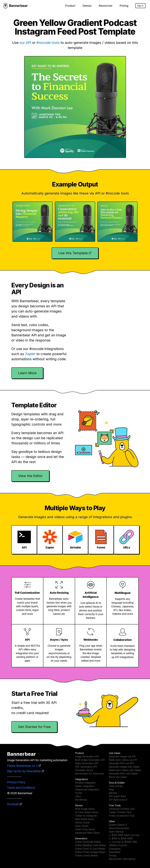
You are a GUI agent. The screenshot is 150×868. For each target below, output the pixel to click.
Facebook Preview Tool (122, 809)
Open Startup (116, 832)
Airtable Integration (85, 783)
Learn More (27, 373)
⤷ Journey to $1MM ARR (123, 842)
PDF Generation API (86, 767)
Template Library (84, 770)
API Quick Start (117, 796)
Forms (78, 793)
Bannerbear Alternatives (122, 859)
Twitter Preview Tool (120, 812)
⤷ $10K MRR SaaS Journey (124, 835)
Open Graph (82, 826)
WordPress (81, 800)
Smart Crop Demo (85, 829)
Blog (111, 789)
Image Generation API (87, 756)
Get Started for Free (34, 727)
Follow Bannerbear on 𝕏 (22, 766)
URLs (78, 796)
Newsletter (115, 852)
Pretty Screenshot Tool (122, 816)
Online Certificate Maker (88, 842)
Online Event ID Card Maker (90, 849)
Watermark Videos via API (123, 760)
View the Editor (30, 476)
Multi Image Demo (85, 809)
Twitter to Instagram (86, 816)
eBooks (113, 793)
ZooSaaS (13, 804)
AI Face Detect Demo (87, 812)
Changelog (115, 849)
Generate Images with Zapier (124, 767)
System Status (117, 825)
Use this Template (73, 253)
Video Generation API (87, 763)
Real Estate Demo (85, 819)
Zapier (30, 354)
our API (25, 43)
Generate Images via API (122, 756)
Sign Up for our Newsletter (24, 771)
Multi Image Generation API (90, 760)
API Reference (117, 800)
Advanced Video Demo (87, 833)
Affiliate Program (118, 845)
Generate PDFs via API (121, 763)
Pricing (124, 6)
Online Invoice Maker (87, 855)
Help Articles (116, 786)
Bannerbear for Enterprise (89, 774)
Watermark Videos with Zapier (125, 770)
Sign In (140, 6)
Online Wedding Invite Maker (90, 845)
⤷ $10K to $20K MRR (121, 838)
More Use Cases (118, 777)
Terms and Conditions (21, 788)
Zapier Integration (85, 786)
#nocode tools (48, 43)
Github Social (82, 822)
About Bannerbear (119, 828)
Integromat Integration (87, 789)
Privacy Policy (16, 782)
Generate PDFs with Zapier (123, 774)
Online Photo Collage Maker (90, 852)
